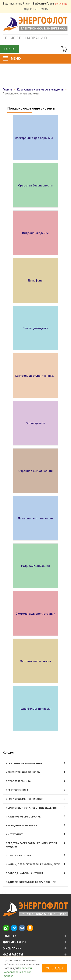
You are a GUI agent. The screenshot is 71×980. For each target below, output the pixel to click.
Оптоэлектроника (18, 781)
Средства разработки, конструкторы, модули (32, 845)
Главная (8, 90)
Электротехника (17, 790)
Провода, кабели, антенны (24, 873)
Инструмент (14, 834)
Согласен (55, 968)
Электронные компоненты (24, 764)
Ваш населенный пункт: (35, 4)
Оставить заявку (35, 77)
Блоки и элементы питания (25, 799)
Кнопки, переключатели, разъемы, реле (33, 864)
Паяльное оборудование (23, 817)
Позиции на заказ (19, 856)
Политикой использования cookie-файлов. (18, 972)
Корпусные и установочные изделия (41, 90)
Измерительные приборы (23, 772)
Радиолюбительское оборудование (31, 882)
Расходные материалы (22, 826)
